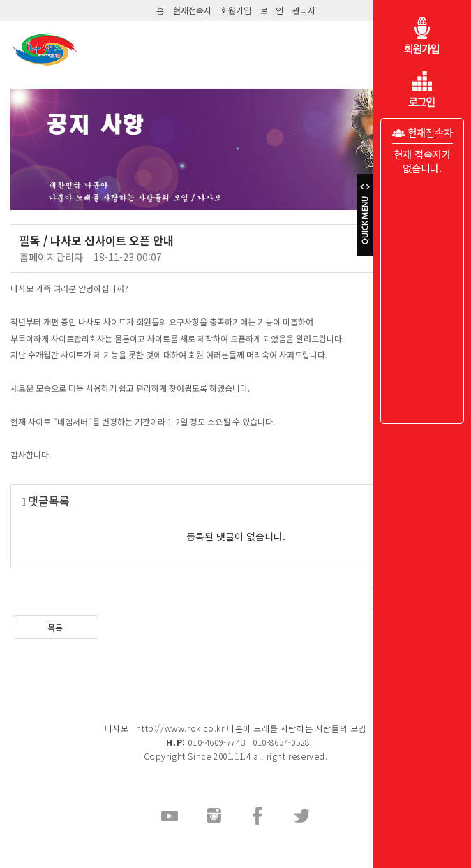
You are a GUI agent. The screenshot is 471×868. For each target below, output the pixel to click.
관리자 (304, 10)
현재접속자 (192, 10)
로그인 (272, 10)
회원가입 (236, 10)
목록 (55, 627)
